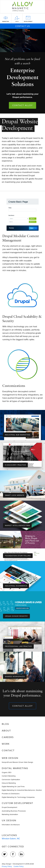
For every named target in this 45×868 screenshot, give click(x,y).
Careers (8, 737)
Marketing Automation (10, 814)
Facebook (13, 854)
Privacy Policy (7, 866)
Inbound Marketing (9, 783)
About (6, 731)
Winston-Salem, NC (11, 838)
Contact (8, 750)
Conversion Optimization (11, 779)
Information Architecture (11, 825)
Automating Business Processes (14, 811)
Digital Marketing (15, 768)
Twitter (4, 854)
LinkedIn (21, 854)
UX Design (9, 820)
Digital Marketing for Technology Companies (18, 797)
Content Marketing (9, 776)
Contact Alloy (22, 105)
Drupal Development (9, 807)
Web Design (10, 758)
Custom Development (17, 803)
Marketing (6, 21)
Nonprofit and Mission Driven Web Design (17, 762)
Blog (5, 724)
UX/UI (17, 21)
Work (6, 744)
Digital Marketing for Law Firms (13, 786)
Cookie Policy (19, 866)
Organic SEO (7, 772)
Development (28, 21)
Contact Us (23, 26)
